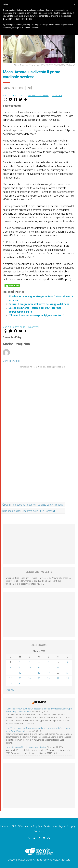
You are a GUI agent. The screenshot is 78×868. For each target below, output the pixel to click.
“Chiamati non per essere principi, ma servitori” (36, 315)
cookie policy (26, 19)
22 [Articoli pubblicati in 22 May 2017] (10, 678)
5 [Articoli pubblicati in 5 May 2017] (48, 662)
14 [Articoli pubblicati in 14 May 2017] (68, 668)
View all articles (11, 361)
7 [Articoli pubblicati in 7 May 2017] (68, 662)
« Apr (8, 690)
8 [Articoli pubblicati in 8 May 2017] (10, 668)
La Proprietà (36, 826)
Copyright (72, 826)
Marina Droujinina (39, 96)
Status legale (59, 826)
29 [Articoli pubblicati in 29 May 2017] (10, 684)
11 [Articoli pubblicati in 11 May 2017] (39, 668)
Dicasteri (57, 96)
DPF (14, 826)
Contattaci (39, 831)
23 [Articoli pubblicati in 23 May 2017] (20, 678)
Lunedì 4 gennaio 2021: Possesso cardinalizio (26, 747)
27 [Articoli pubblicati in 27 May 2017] (58, 678)
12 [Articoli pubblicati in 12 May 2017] (48, 668)
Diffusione (23, 826)
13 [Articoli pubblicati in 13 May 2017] (58, 668)
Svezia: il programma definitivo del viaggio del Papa (39, 304)
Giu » (13, 690)
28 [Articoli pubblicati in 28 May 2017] (68, 678)
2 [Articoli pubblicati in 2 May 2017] (20, 662)
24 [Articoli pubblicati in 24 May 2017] (30, 678)
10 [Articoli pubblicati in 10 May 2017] (30, 668)
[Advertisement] (39, 481)
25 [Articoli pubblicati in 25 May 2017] (39, 678)
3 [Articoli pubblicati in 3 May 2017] (30, 662)
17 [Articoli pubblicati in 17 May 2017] (30, 673)
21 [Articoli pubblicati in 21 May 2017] (68, 673)
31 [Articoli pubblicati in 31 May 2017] (30, 684)
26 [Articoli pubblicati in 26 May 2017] (48, 678)
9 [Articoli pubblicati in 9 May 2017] (20, 668)
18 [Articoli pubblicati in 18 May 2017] (39, 673)
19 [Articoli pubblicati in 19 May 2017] (48, 673)
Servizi (47, 826)
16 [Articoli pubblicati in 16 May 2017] (20, 673)
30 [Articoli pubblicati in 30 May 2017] (20, 684)
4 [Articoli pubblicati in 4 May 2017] (39, 662)
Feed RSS (40, 702)
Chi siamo (5, 826)
